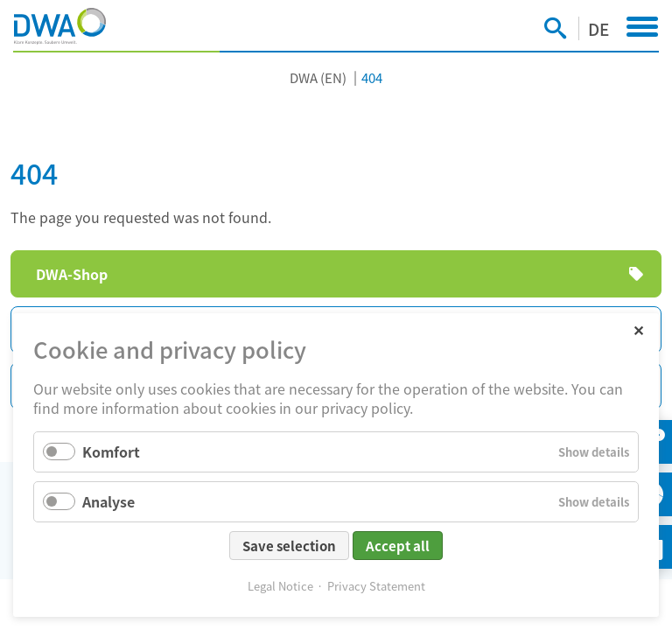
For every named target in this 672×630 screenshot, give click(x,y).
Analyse (108, 501)
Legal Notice (280, 586)
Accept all (398, 546)
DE (598, 28)
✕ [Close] (638, 329)
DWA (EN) (318, 77)
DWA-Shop (72, 274)
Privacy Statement (376, 586)
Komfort (111, 451)
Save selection (289, 546)
